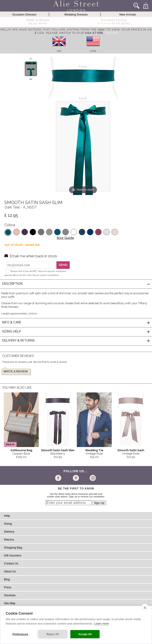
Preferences (20, 634)
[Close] (112, 33)
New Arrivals (128, 14)
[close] (145, 608)
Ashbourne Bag (21, 450)
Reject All (53, 634)
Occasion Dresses (24, 14)
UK (59, 51)
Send (63, 265)
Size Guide (65, 238)
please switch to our (75, 33)
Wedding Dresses (76, 14)
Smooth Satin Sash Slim (58, 450)
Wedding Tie (94, 450)
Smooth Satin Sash (131, 450)
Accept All (85, 634)
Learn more (102, 624)
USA (93, 51)
